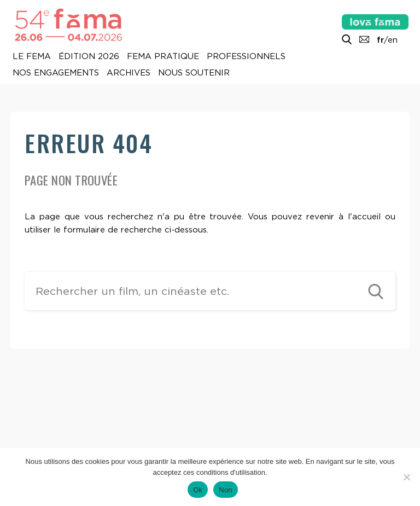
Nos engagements (56, 73)
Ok (198, 490)
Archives (129, 73)
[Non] (406, 477)
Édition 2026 (89, 57)
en (393, 40)
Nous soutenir (194, 73)
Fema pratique (163, 57)
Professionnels (246, 57)
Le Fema (32, 57)
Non (226, 490)
